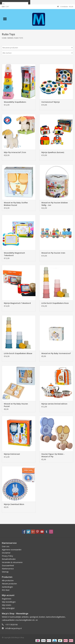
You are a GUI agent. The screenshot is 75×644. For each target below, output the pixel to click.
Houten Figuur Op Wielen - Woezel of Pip (53, 455)
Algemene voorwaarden (12, 550)
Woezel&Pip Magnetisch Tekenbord (14, 254)
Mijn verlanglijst (8, 608)
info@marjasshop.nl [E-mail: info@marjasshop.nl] (14, 628)
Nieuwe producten (9, 584)
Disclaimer (6, 553)
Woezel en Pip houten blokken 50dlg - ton (55, 204)
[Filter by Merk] (38, 53)
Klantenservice (8, 569)
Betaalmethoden (9, 559)
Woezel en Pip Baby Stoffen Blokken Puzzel (16, 204)
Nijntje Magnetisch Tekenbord (17, 303)
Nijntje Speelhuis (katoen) (53, 152)
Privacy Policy (7, 556)
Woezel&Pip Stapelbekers (15, 102)
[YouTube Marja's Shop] (42, 532)
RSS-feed (6, 590)
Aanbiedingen (7, 587)
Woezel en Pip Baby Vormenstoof (56, 353)
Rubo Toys (19, 38)
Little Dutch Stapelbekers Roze (55, 303)
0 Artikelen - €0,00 (65, 7)
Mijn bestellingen (9, 602)
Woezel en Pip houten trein (53, 253)
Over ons (6, 546)
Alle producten (8, 580)
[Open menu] (5, 19)
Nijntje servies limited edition (54, 404)
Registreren (7, 599)
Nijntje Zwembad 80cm (14, 504)
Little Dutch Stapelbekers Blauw (18, 353)
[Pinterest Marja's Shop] (38, 532)
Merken (10, 38)
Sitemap (5, 572)
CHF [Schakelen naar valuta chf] (7, 7)
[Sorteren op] (38, 48)
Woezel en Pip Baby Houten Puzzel (16, 405)
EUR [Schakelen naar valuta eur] (3, 7)
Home (4, 38)
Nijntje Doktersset (12, 454)
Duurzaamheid (8, 565)
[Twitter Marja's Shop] (28, 532)
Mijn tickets (7, 605)
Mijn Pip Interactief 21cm (15, 152)
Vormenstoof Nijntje (51, 102)
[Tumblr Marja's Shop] (47, 532)
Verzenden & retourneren (12, 562)
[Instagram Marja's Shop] (51, 532)
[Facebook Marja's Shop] (24, 532)
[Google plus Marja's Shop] (33, 532)
